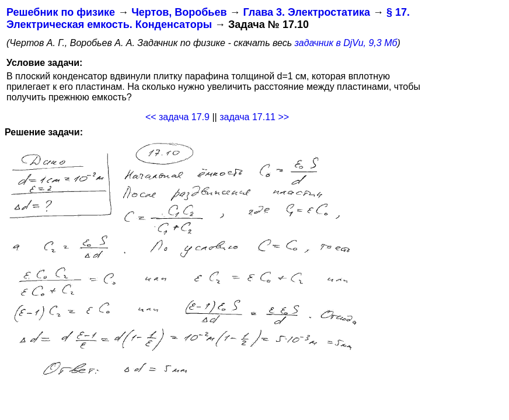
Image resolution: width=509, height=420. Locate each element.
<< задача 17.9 (177, 117)
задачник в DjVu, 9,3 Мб (346, 43)
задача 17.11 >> (254, 117)
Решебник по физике (61, 12)
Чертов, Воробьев (179, 12)
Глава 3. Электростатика (306, 12)
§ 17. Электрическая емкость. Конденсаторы (208, 18)
